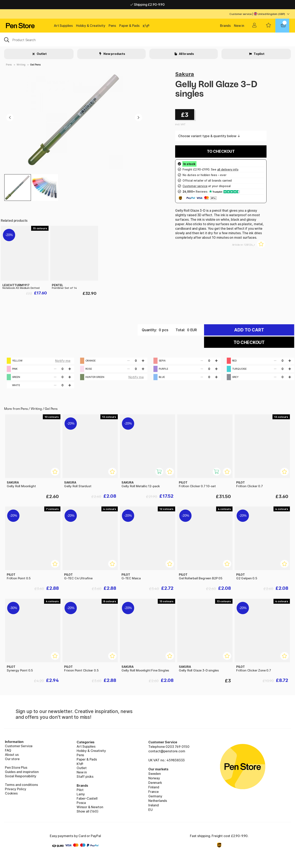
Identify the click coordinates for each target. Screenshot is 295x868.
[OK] (147, 40)
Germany (155, 796)
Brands (225, 26)
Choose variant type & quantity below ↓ (209, 136)
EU (150, 810)
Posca (81, 803)
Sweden (155, 774)
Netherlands (158, 801)
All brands (186, 54)
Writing (21, 65)
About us (12, 755)
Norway (154, 778)
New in (239, 26)
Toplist (259, 54)
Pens (112, 26)
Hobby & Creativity (91, 26)
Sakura (185, 74)
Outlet (41, 54)
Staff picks (85, 776)
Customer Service (19, 746)
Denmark (155, 783)
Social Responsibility (21, 776)
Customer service (241, 14)
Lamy (81, 794)
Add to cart (249, 330)
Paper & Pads (129, 26)
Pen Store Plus (16, 767)
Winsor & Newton (90, 807)
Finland (154, 787)
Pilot (80, 790)
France (154, 792)
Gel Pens (35, 65)
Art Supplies (63, 26)
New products (114, 54)
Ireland (154, 805)
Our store (12, 759)
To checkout (221, 151)
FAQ (8, 750)
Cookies (11, 793)
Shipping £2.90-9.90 (147, 5)
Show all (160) (87, 811)
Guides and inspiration (22, 772)
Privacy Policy (16, 789)
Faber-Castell (87, 798)
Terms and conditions (21, 785)
